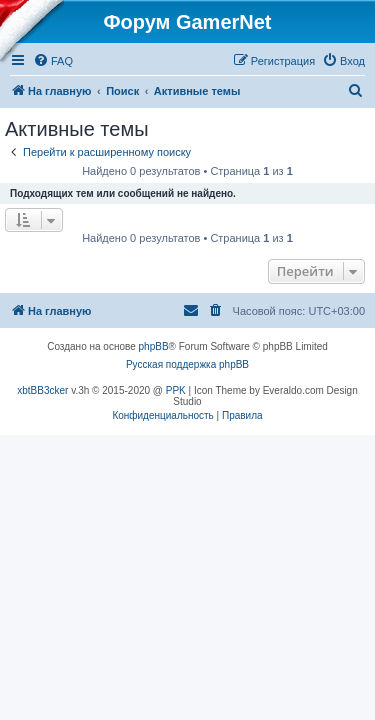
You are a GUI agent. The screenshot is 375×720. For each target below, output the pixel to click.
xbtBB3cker (42, 402)
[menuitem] (53, 73)
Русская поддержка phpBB (187, 376)
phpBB (154, 358)
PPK (176, 402)
